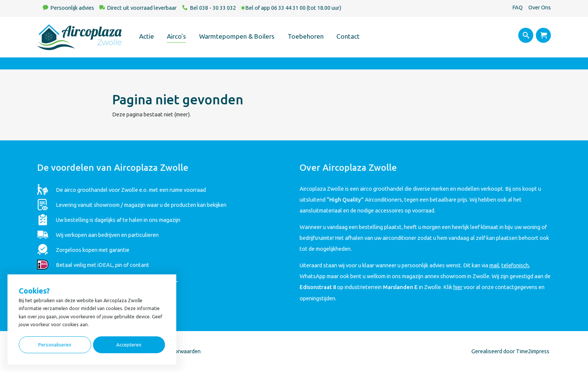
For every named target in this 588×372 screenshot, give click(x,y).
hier (458, 287)
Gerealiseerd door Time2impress (510, 351)
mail (494, 265)
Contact (348, 36)
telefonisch (515, 265)
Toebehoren (306, 36)
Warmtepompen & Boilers (237, 36)
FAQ (517, 7)
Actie (147, 36)
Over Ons (540, 7)
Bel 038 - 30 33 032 (213, 8)
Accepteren (129, 345)
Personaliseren (55, 345)
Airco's (176, 36)
